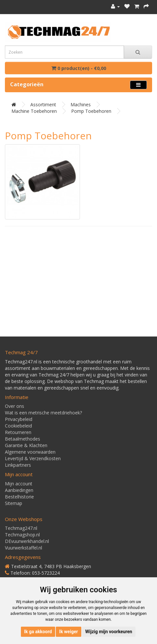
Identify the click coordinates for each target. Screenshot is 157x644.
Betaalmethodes (23, 439)
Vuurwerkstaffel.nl (24, 548)
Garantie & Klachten (26, 445)
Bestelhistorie (19, 497)
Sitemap (14, 503)
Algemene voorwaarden (30, 452)
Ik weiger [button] (68, 632)
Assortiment (43, 104)
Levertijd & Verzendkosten (33, 458)
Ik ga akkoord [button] (38, 632)
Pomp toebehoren (91, 111)
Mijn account (19, 484)
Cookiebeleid (18, 426)
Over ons (15, 406)
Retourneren (18, 432)
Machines (81, 104)
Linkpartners (18, 465)
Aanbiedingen (19, 490)
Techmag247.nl (21, 528)
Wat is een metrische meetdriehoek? (43, 413)
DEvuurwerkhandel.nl (27, 541)
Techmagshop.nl (22, 535)
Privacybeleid (19, 419)
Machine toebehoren (34, 111)
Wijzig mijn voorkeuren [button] (109, 632)
